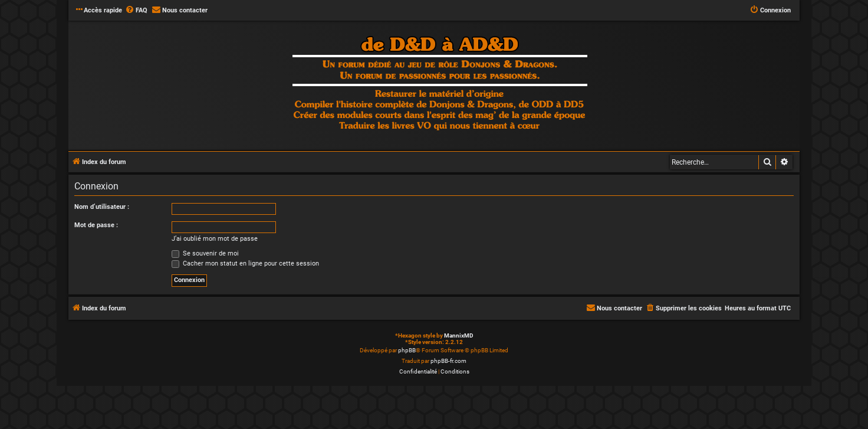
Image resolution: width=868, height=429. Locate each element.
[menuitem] (136, 11)
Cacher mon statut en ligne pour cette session (245, 263)
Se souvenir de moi (205, 253)
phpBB (407, 350)
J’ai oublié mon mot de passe (215, 239)
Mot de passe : (96, 225)
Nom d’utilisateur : (102, 207)
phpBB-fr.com (448, 361)
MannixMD (459, 335)
